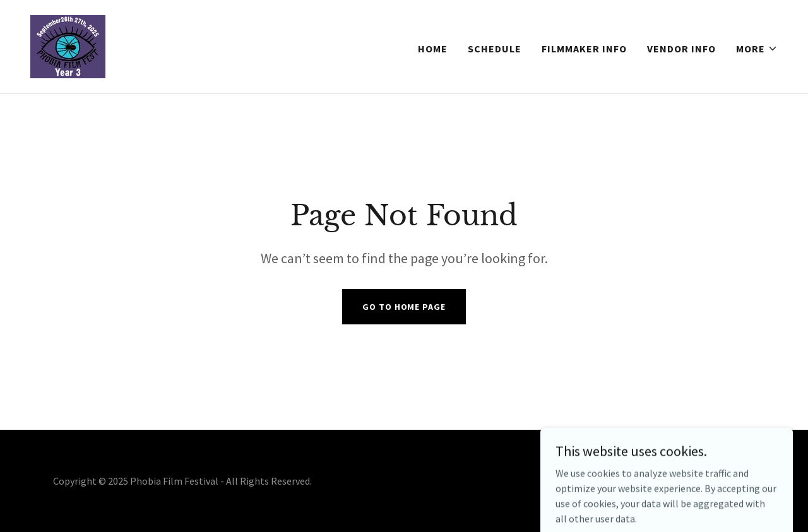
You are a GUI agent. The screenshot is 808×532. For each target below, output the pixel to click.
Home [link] (433, 49)
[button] (757, 49)
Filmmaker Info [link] (584, 49)
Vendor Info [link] (681, 49)
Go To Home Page (404, 307)
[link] (68, 45)
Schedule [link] (495, 49)
